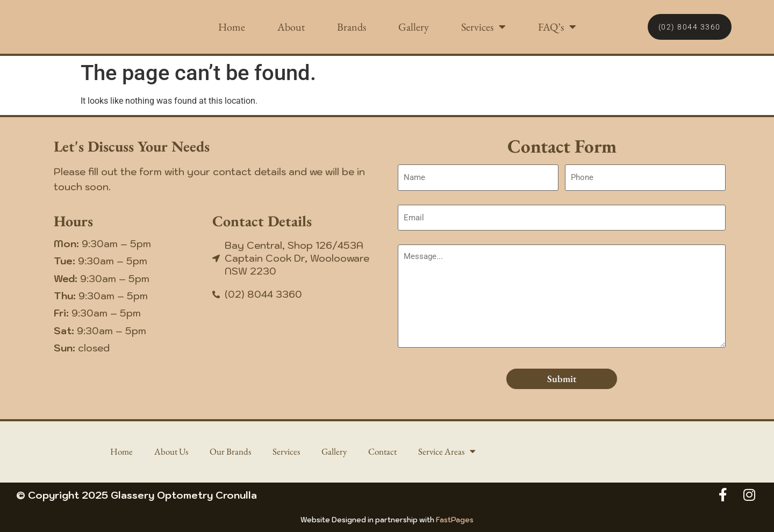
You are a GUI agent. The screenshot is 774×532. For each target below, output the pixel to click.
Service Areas (453, 452)
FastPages (455, 520)
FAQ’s (557, 27)
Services (483, 27)
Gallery (414, 27)
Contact (386, 452)
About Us (168, 452)
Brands (352, 27)
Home (232, 27)
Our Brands (230, 452)
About (291, 27)
